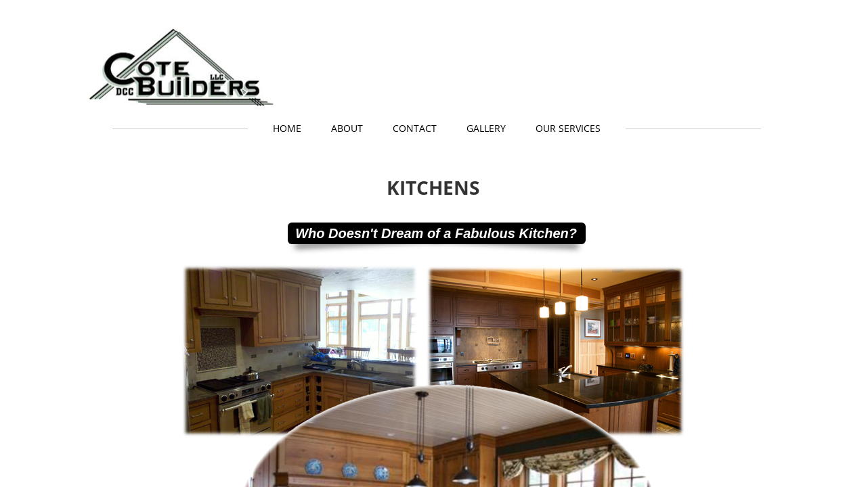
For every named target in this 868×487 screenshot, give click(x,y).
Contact (415, 128)
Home (287, 128)
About (347, 128)
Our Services (568, 128)
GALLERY (486, 128)
